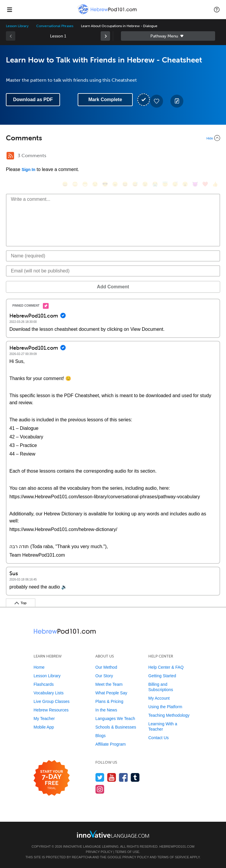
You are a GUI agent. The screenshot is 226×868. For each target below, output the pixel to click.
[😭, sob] (155, 184)
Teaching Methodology (169, 715)
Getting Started (162, 676)
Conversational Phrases (55, 26)
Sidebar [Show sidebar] (168, 36)
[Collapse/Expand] (113, 138)
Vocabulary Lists (49, 693)
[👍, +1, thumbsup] (215, 184)
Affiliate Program (110, 744)
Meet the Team (109, 684)
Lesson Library (17, 26)
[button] (217, 9)
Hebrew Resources (51, 710)
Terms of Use (127, 852)
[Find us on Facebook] (123, 777)
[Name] (113, 256)
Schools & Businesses (116, 727)
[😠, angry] (115, 184)
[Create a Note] (177, 101)
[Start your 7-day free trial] (52, 778)
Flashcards (44, 684)
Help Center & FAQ (166, 667)
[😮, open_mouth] (185, 184)
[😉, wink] (145, 184)
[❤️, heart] (205, 184)
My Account (159, 698)
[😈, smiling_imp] (195, 184)
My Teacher (44, 719)
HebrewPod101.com (177, 846)
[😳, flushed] (75, 184)
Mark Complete (105, 100)
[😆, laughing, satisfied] (125, 184)
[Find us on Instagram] (100, 789)
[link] (105, 36)
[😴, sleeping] (175, 184)
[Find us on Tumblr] (135, 777)
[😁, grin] (85, 184)
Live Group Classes (51, 701)
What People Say (111, 693)
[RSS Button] (10, 156)
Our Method (106, 667)
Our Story (104, 676)
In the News (106, 710)
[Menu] (9, 9)
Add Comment (113, 287)
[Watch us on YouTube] (112, 777)
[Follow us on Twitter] (100, 777)
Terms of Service (173, 857)
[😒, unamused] (95, 184)
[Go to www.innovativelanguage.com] (113, 834)
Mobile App (44, 727)
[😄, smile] (65, 184)
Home (39, 667)
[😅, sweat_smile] (135, 184)
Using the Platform (165, 707)
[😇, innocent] (165, 184)
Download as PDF (33, 100)
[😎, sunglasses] (105, 184)
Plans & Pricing (109, 701)
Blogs (100, 736)
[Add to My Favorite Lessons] (157, 101)
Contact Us (158, 738)
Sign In (28, 170)
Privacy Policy (99, 852)
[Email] (113, 271)
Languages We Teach (115, 719)
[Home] (108, 14)
